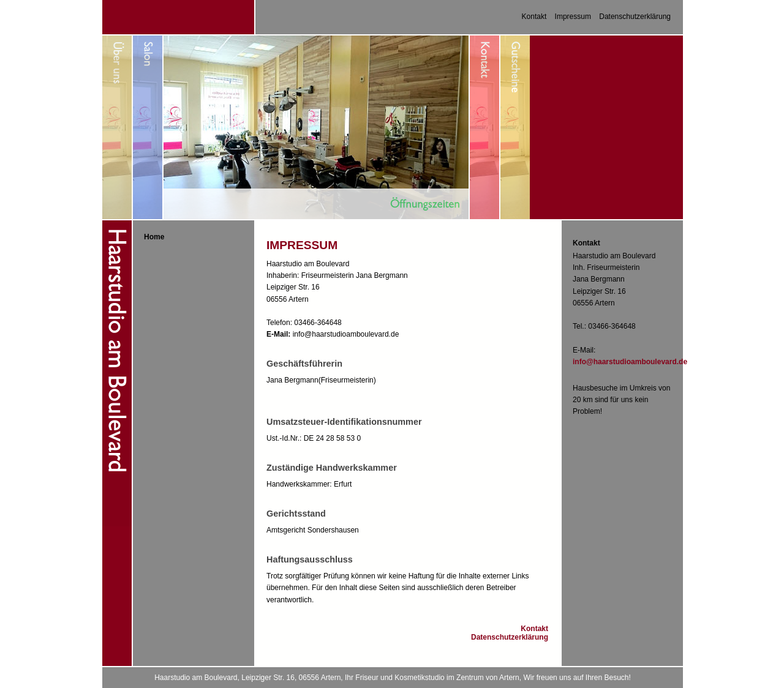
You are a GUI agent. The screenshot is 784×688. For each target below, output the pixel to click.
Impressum (573, 17)
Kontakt (534, 17)
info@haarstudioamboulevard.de (630, 362)
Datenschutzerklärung (635, 17)
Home (154, 237)
